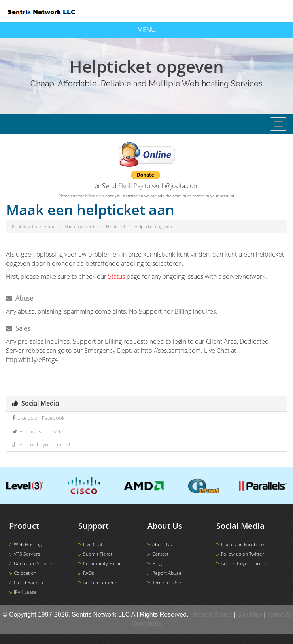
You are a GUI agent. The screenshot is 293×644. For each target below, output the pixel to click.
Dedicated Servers (34, 563)
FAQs (89, 573)
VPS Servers (27, 554)
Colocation (25, 573)
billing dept (95, 196)
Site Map (250, 614)
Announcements (101, 582)
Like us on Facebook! (39, 418)
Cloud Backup (28, 582)
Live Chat (93, 544)
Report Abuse (167, 573)
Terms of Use (167, 582)
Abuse (20, 298)
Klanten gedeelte (81, 226)
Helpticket (116, 226)
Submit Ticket (98, 554)
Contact (160, 554)
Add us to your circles (244, 563)
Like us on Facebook (243, 544)
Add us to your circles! (41, 444)
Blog (157, 563)
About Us (162, 544)
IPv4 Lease (25, 592)
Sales (18, 328)
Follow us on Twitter (243, 554)
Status (116, 276)
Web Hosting (28, 544)
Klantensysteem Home (34, 226)
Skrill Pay (131, 186)
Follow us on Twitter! (39, 431)
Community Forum (103, 563)
